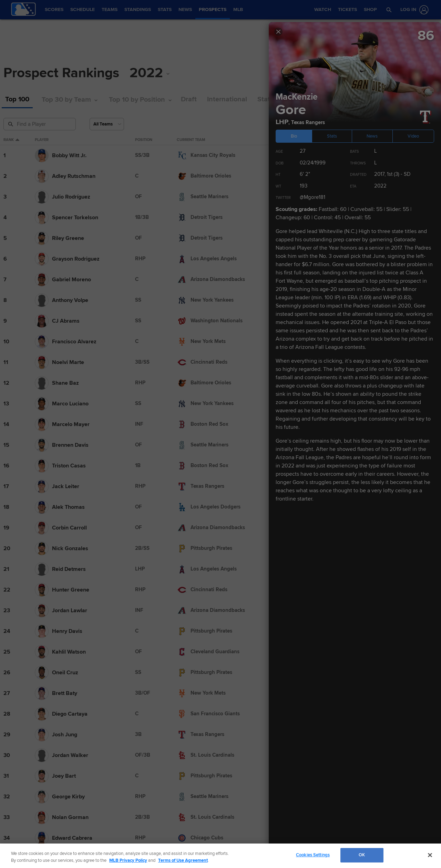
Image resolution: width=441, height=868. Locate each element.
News (372, 136)
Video (413, 136)
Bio (294, 136)
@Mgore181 (312, 197)
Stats (332, 136)
